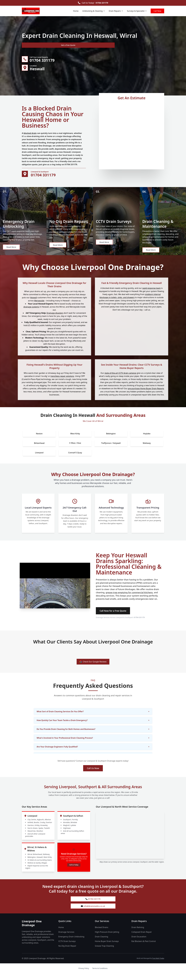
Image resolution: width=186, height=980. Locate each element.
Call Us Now (93, 774)
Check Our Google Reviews (93, 667)
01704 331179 (102, 3)
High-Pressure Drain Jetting (107, 939)
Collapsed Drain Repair (142, 939)
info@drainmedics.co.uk (93, 912)
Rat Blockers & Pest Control (144, 948)
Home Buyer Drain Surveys (107, 948)
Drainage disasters (55, 319)
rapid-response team (151, 294)
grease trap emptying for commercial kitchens (129, 598)
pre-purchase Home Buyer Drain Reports (146, 394)
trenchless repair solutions (62, 382)
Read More (13, 253)
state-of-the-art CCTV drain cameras (120, 379)
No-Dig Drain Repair (67, 953)
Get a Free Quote (35, 45)
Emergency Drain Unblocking (71, 943)
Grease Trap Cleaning (104, 953)
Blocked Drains (102, 934)
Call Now (157, 11)
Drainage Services (66, 939)
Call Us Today (74, 870)
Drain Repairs (116, 11)
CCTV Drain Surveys (67, 948)
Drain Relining (138, 934)
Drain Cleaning (101, 943)
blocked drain (30, 134)
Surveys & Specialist (137, 11)
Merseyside (39, 306)
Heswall (33, 303)
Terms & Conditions (100, 975)
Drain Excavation (139, 943)
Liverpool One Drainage (32, 930)
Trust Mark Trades (158, 965)
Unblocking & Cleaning (94, 11)
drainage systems (31, 312)
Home (76, 11)
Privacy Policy (84, 975)
